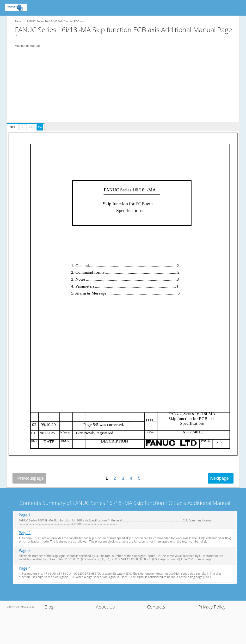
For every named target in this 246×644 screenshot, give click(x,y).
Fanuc (19, 21)
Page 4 (25, 568)
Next (219, 478)
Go (40, 127)
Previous (31, 478)
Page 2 (25, 533)
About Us (105, 607)
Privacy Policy (212, 607)
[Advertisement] (125, 89)
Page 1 (25, 515)
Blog (49, 607)
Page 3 (25, 551)
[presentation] (26, 126)
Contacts (156, 607)
